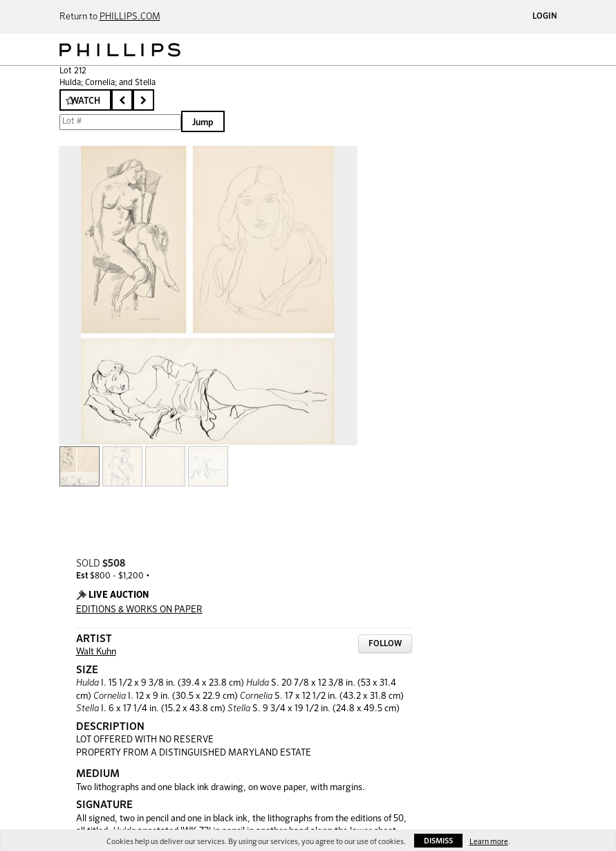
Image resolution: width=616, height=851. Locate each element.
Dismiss (438, 841)
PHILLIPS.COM (130, 17)
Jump (203, 123)
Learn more (489, 842)
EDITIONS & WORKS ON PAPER (139, 610)
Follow (385, 644)
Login (545, 17)
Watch (85, 101)
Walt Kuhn (96, 652)
